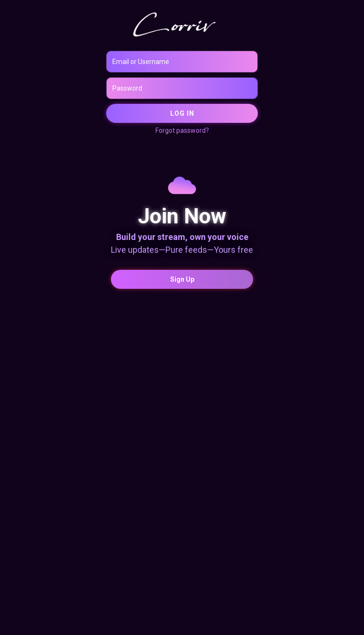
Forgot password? (182, 130)
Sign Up (182, 279)
